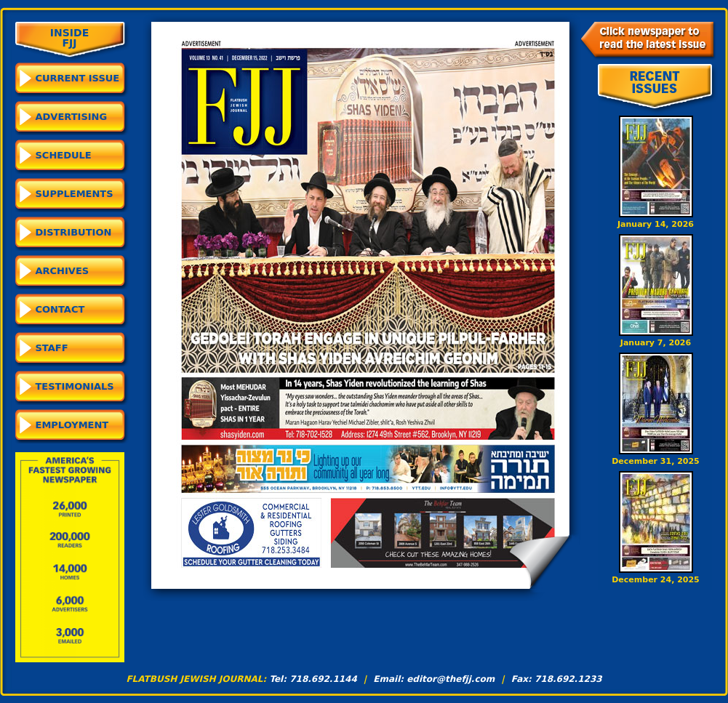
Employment (72, 425)
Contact (60, 309)
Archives (63, 271)
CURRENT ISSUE (78, 78)
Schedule (64, 155)
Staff (52, 348)
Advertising (72, 117)
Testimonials (75, 386)
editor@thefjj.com (451, 679)
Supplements (75, 194)
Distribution (74, 232)
